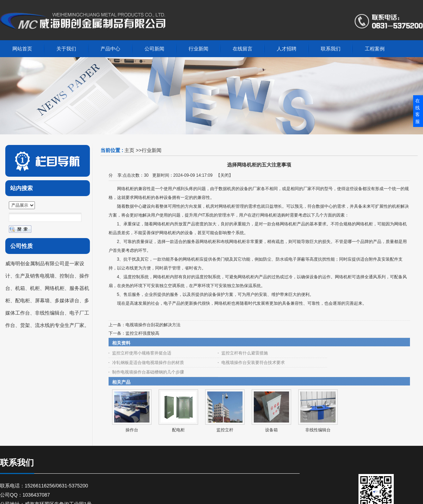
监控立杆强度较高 (142, 333)
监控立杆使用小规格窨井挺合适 (142, 353)
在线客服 (418, 111)
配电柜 (178, 430)
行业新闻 (152, 150)
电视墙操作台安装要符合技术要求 (253, 363)
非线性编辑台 (318, 430)
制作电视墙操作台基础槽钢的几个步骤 (148, 372)
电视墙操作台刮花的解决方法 (153, 325)
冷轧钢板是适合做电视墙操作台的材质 (148, 363)
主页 (129, 150)
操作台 (132, 430)
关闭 (225, 175)
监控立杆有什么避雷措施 (245, 353)
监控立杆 (225, 430)
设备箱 (271, 430)
